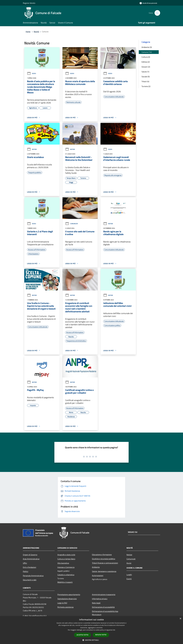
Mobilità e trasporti (65, 582)
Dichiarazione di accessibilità (103, 607)
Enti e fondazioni (30, 567)
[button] (91, 640)
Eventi (129, 579)
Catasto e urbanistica (66, 575)
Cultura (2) (146, 57)
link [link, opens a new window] (114, 630)
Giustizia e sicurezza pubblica (104, 559)
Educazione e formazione (102, 555)
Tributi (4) (145, 81)
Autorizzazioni (98, 575)
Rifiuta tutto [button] (101, 635)
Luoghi (129, 575)
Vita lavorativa (63, 563)
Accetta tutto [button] (83, 635)
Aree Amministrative (31, 559)
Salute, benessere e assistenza (104, 571)
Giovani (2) (146, 67)
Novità (36, 32)
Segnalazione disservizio (67, 599)
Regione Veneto (29, 3)
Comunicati (72, 224)
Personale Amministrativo (33, 576)
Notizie (32, 149)
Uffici (25, 563)
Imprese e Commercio (66, 567)
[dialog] (91, 630)
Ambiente (96, 567)
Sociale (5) (146, 77)
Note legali (96, 603)
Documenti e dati (30, 580)
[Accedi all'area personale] (148, 3)
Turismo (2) (146, 86)
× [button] (180, 619)
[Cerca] (157, 13)
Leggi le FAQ (62, 603)
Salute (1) (145, 72)
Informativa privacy (100, 599)
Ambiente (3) (147, 47)
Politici (26, 571)
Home (28, 32)
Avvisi (32, 73)
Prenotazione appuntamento (69, 594)
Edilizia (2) (146, 62)
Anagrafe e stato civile (66, 555)
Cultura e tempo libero (66, 559)
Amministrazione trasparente (104, 594)
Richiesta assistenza (65, 607)
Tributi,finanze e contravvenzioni (105, 563)
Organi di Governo (30, 555)
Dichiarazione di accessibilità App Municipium (105, 613)
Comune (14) (147, 52)
